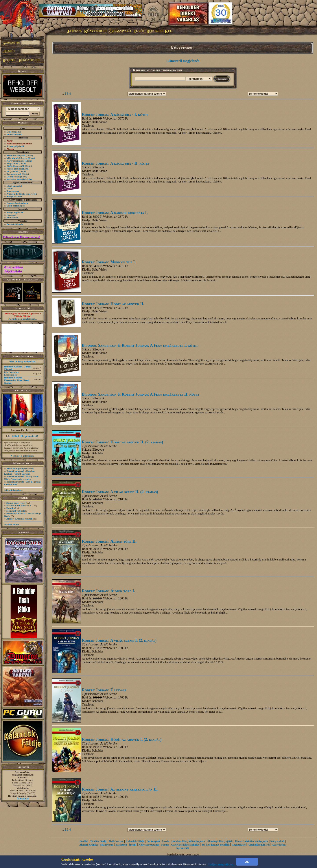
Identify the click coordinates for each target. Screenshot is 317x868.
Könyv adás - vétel (16, 503)
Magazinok (12, 163)
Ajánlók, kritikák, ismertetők (22, 194)
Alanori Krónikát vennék (19, 519)
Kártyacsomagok (15, 161)
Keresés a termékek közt (19, 179)
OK (247, 862)
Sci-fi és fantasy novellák (216, 845)
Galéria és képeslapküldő (185, 845)
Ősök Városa (116, 841)
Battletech (121, 845)
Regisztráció (239, 845)
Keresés (222, 79)
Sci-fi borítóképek (16, 206)
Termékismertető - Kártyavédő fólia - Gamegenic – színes (21, 478)
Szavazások (13, 217)
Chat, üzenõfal (14, 186)
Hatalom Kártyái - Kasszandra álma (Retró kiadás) (17, 380)
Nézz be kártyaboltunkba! (23, 361)
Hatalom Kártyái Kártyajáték (188, 841)
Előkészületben (14, 134)
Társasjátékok (14, 174)
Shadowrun (107, 845)
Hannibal (11, 508)
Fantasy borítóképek (17, 203)
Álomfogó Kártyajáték (220, 841)
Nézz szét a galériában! (23, 456)
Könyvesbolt (277, 841)
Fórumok (11, 215)
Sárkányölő (153, 841)
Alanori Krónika (89, 845)
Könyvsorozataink (149, 845)
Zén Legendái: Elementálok (11, 373)
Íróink (10, 188)
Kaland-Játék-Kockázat (19, 505)
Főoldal (84, 841)
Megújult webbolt (16, 511)
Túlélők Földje (99, 841)
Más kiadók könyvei (17, 158)
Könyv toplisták (15, 212)
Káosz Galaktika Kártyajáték (252, 841)
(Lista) (29, 155)
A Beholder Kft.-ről (259, 845)
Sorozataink (13, 191)
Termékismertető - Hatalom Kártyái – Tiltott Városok (20, 472)
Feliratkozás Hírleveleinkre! (21, 237)
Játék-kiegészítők (16, 166)
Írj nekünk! (23, 798)
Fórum (165, 845)
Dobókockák (13, 177)
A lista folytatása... (13, 490)
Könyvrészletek (15, 196)
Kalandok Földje (135, 841)
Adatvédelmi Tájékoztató (14, 269)
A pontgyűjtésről (15, 146)
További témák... (13, 524)
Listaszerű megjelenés (183, 61)
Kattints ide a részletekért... (23, 319)
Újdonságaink (14, 132)
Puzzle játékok (14, 169)
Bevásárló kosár (15, 224)
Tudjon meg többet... (221, 864)
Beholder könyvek (16, 155)
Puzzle (165, 841)
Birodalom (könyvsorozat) (20, 468)
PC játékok (12, 171)
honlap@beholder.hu (23, 775)
